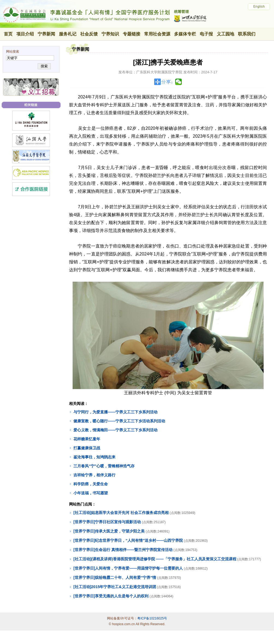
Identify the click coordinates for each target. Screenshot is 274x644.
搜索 (44, 66)
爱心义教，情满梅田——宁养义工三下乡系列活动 (115, 430)
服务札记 (68, 34)
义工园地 (225, 34)
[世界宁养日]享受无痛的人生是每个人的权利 (111, 596)
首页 (8, 34)
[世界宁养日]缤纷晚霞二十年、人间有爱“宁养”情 (115, 577)
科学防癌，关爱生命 (91, 484)
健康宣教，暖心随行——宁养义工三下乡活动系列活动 (119, 421)
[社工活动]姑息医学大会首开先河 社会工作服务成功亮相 (121, 513)
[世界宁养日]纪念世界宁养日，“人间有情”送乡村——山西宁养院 (128, 540)
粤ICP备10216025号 (152, 618)
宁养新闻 (46, 34)
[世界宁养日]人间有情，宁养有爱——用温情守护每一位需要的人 (128, 568)
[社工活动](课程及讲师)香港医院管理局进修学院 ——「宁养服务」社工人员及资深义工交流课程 (155, 559)
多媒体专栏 (185, 34)
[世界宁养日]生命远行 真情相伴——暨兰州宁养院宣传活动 (123, 550)
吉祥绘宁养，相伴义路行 (94, 475)
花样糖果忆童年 (87, 439)
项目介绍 (25, 34)
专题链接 (132, 34)
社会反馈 (89, 34)
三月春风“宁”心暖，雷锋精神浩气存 (104, 466)
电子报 (206, 34)
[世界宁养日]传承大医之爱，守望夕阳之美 (109, 531)
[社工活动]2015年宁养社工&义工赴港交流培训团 (115, 587)
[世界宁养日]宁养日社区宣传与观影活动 (107, 522)
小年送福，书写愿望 (91, 493)
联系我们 (247, 34)
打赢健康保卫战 (87, 448)
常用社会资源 (157, 34)
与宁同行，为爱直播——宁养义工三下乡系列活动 (115, 412)
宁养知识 (110, 34)
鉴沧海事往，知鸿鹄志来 (94, 457)
